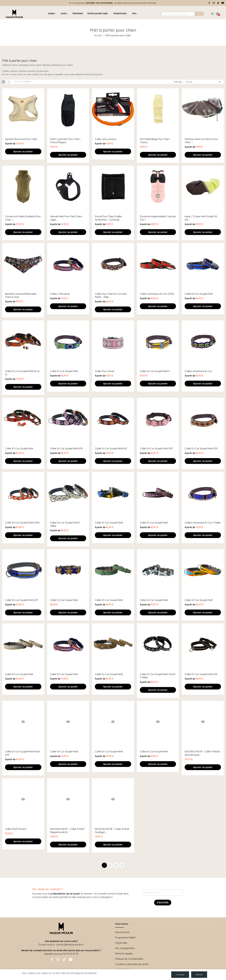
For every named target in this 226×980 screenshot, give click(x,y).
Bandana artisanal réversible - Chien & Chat (21, 295)
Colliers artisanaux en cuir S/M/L (157, 294)
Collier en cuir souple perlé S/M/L (23, 523)
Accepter (180, 975)
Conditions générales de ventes (132, 964)
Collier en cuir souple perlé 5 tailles (65, 524)
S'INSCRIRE (163, 903)
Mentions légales (124, 954)
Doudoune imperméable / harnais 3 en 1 (158, 218)
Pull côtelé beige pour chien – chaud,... (155, 141)
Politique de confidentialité (129, 959)
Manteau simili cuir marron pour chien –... (201, 141)
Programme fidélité (125, 938)
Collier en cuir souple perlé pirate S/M (22, 753)
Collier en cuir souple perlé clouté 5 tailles (158, 676)
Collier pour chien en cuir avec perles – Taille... (111, 295)
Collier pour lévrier (105, 371)
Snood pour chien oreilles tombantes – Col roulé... (108, 218)
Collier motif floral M (16, 829)
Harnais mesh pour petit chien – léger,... (67, 218)
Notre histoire (122, 932)
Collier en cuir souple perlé (199, 294)
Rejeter (199, 975)
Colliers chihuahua (60, 294)
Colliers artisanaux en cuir (198, 371)
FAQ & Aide (121, 943)
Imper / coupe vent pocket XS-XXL (201, 218)
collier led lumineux (106, 139)
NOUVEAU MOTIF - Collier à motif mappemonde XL (67, 831)
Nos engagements (125, 948)
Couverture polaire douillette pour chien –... (23, 218)
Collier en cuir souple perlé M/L (111, 448)
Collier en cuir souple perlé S (155, 371)
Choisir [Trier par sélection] (204, 82)
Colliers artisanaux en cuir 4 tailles (203, 523)
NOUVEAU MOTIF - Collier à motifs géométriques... (202, 753)
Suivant (122, 865)
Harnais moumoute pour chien (21, 139)
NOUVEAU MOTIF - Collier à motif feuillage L (112, 831)
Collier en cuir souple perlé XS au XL (22, 373)
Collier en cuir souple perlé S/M (66, 448)
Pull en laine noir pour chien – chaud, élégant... (66, 141)
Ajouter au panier (23, 151)
